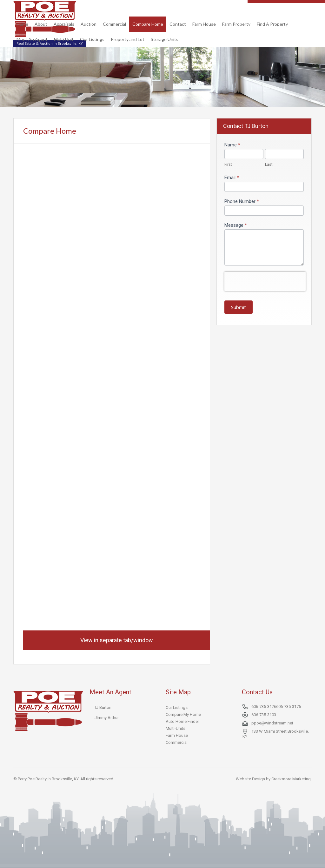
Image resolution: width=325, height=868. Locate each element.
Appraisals (64, 24)
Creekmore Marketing (291, 779)
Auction (89, 24)
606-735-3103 (264, 715)
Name (232, 145)
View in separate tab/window (117, 640)
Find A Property (272, 24)
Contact (178, 24)
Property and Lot (128, 39)
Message (236, 225)
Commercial (114, 24)
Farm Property (236, 24)
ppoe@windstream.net (272, 723)
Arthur (113, 718)
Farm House (204, 24)
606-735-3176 (264, 707)
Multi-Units (176, 728)
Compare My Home (183, 714)
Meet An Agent (32, 39)
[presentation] (265, 281)
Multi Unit (64, 39)
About (41, 24)
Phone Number (242, 201)
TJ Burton (103, 707)
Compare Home (148, 24)
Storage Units (165, 39)
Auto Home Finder (182, 721)
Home (22, 24)
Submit (239, 307)
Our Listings (92, 39)
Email (232, 178)
